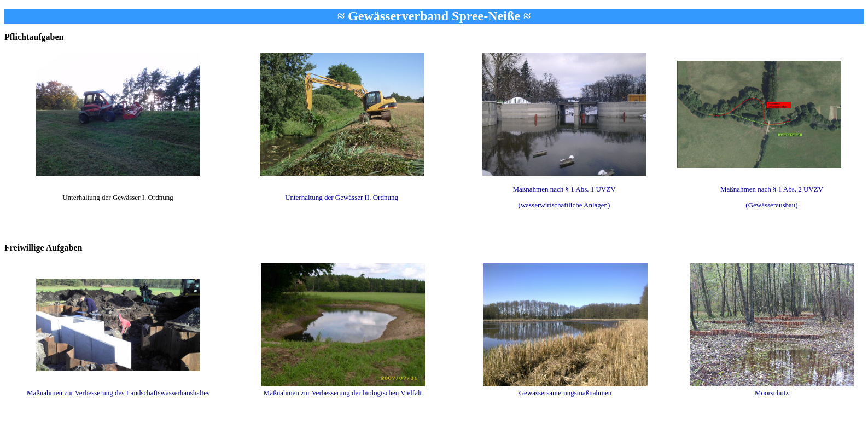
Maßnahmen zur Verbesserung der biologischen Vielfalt (343, 393)
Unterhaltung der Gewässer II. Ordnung (342, 197)
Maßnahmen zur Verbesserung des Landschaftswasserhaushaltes (118, 393)
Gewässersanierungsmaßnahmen (566, 393)
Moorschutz (772, 393)
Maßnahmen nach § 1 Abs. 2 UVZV (772, 189)
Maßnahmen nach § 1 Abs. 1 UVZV (564, 189)
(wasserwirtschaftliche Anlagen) (564, 205)
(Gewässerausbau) (771, 205)
